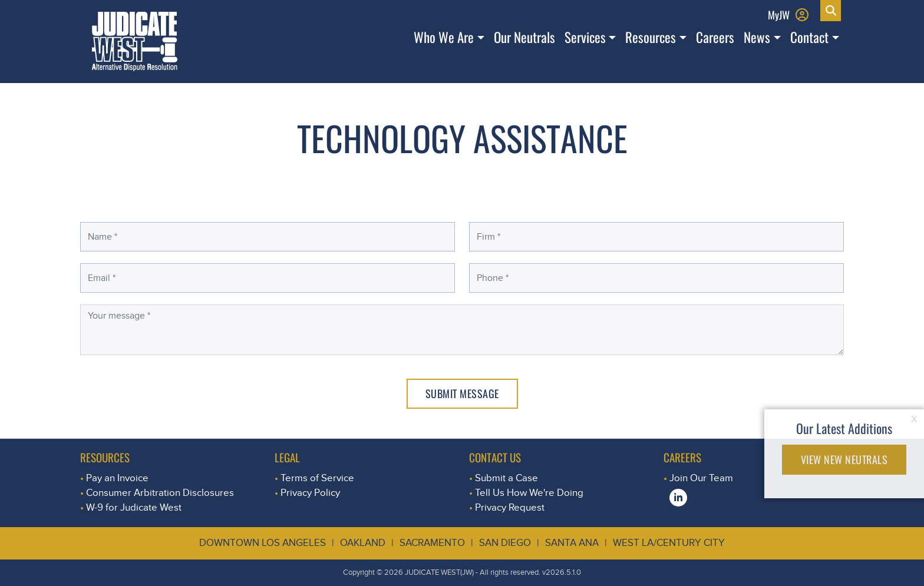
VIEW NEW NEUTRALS (844, 459)
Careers (715, 37)
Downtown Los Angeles (263, 543)
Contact (809, 37)
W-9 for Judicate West (134, 507)
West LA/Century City (669, 543)
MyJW (779, 14)
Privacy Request (510, 507)
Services (585, 37)
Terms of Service (317, 478)
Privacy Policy (310, 493)
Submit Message (462, 393)
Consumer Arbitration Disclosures (160, 493)
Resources (651, 37)
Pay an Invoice (117, 478)
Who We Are (444, 37)
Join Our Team (701, 478)
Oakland (363, 543)
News (757, 37)
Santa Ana (572, 543)
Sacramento (432, 543)
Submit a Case (506, 478)
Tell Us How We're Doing (529, 493)
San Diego (505, 543)
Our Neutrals (524, 37)
